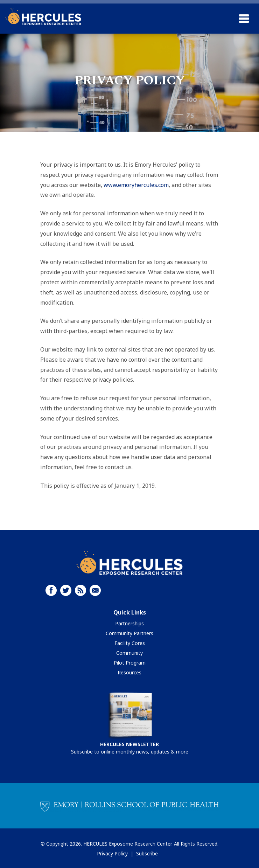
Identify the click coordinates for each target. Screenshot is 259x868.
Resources (129, 672)
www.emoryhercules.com (136, 185)
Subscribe (147, 853)
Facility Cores (130, 643)
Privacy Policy (112, 853)
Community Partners (129, 633)
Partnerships (129, 623)
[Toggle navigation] (244, 19)
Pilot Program (130, 663)
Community (129, 653)
